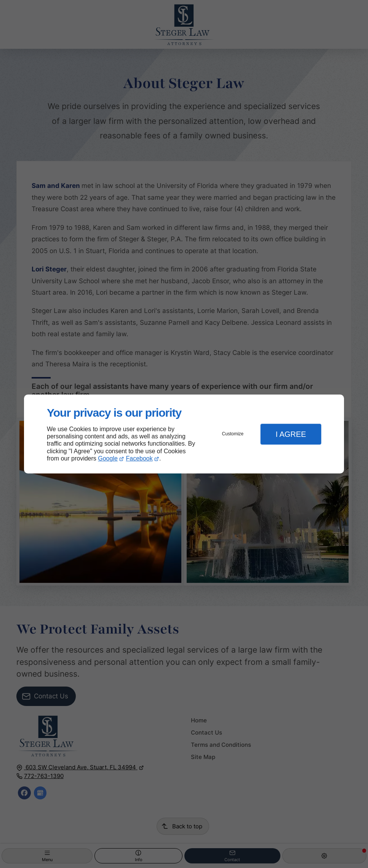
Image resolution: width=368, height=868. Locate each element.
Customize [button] (233, 434)
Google (108, 458)
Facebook (139, 458)
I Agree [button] (291, 434)
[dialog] (184, 434)
